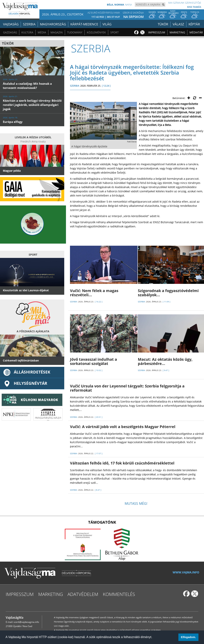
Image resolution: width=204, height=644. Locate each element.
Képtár (194, 24)
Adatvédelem (83, 594)
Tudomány (75, 32)
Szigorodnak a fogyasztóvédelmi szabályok (168, 293)
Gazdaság (10, 32)
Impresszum (157, 32)
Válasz (178, 24)
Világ (107, 24)
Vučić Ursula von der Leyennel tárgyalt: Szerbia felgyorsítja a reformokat (127, 388)
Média (42, 32)
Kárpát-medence (84, 24)
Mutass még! (136, 503)
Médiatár (196, 32)
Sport (115, 32)
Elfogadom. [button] (188, 637)
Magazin (57, 32)
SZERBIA (75, 86)
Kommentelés (119, 594)
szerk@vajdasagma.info (26, 622)
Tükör (163, 24)
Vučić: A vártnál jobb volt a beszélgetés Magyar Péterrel (123, 427)
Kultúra (27, 32)
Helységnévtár (25, 383)
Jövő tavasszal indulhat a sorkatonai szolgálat (93, 361)
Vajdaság (11, 24)
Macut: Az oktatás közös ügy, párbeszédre (165, 361)
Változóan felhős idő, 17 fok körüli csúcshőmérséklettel (122, 463)
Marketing (177, 32)
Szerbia (29, 24)
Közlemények (96, 32)
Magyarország (53, 24)
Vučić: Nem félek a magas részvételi (94, 293)
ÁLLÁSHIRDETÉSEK (27, 372)
